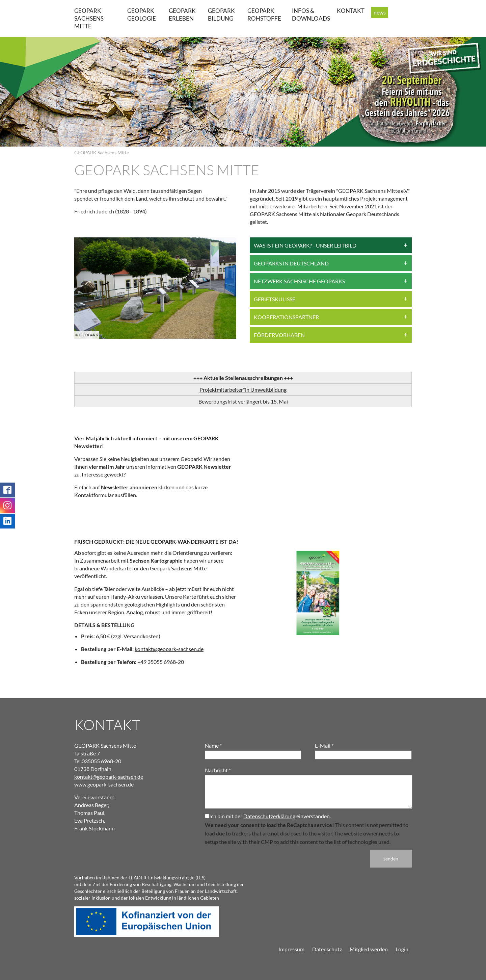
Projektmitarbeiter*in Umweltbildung (243, 390)
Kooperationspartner (286, 317)
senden (391, 859)
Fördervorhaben (279, 335)
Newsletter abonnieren (129, 487)
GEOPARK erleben (182, 15)
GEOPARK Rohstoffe (264, 15)
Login (402, 949)
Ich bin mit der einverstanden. (268, 816)
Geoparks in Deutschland (291, 263)
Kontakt (351, 11)
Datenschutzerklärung (269, 816)
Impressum (291, 949)
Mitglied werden (369, 949)
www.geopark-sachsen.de (104, 784)
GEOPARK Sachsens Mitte (89, 18)
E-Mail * (324, 745)
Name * (213, 745)
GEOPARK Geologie (142, 15)
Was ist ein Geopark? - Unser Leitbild (305, 245)
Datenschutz (327, 949)
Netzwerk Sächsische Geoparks (299, 281)
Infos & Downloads (311, 15)
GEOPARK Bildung (221, 15)
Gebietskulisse (275, 299)
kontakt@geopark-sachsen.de (169, 649)
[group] (155, 288)
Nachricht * (218, 770)
